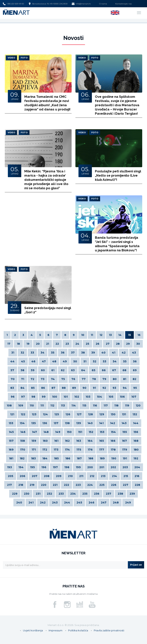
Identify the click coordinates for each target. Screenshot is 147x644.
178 (113, 450)
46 (33, 361)
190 (114, 458)
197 (55, 467)
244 (67, 503)
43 (134, 353)
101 (66, 397)
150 (69, 432)
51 (85, 361)
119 (127, 405)
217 (9, 485)
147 (34, 432)
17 (9, 344)
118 (116, 405)
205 (11, 476)
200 (90, 467)
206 (22, 476)
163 (79, 441)
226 (114, 485)
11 (92, 335)
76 (73, 379)
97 (23, 397)
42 (124, 353)
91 (94, 388)
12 (101, 335)
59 (33, 370)
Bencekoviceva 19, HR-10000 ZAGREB (48, 4)
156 (136, 432)
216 (137, 476)
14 (120, 335)
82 (134, 379)
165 (102, 441)
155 (125, 432)
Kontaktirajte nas (123, 4)
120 (138, 405)
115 (84, 405)
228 (137, 485)
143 (124, 423)
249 (128, 503)
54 (115, 361)
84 (22, 388)
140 (90, 423)
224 (90, 485)
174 (67, 450)
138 (67, 423)
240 (19, 503)
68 (124, 370)
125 (57, 414)
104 (99, 397)
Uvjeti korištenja (33, 630)
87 (53, 388)
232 (49, 494)
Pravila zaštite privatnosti (109, 630)
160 (45, 441)
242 (43, 503)
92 (104, 388)
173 (56, 450)
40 (103, 353)
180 (136, 450)
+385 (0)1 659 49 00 (13, 4)
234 (73, 494)
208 (47, 476)
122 (23, 414)
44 (12, 361)
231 (38, 494)
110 (32, 405)
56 (135, 361)
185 (56, 458)
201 (102, 467)
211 (81, 476)
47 (44, 361)
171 (34, 450)
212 (92, 476)
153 (102, 432)
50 (75, 361)
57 (12, 370)
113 (63, 405)
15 (129, 335)
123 (34, 414)
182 (22, 458)
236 (97, 494)
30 (138, 344)
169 (11, 450)
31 (13, 353)
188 (91, 458)
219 (32, 485)
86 (43, 388)
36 (63, 353)
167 (124, 441)
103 (88, 397)
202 (113, 467)
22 (57, 344)
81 (125, 379)
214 (114, 476)
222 (67, 485)
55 (125, 361)
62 (63, 370)
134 (22, 423)
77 (84, 379)
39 (93, 353)
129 (102, 414)
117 (106, 405)
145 (11, 432)
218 (21, 485)
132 (135, 414)
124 (45, 414)
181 (11, 458)
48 (54, 361)
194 (21, 467)
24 (77, 344)
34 (42, 353)
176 (90, 450)
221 (55, 485)
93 (114, 388)
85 (33, 388)
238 (120, 494)
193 (9, 467)
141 (101, 423)
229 (15, 494)
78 (94, 379)
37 (73, 353)
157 (11, 441)
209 (59, 476)
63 (73, 370)
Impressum (56, 630)
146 (23, 432)
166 (113, 441)
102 (77, 397)
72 (32, 379)
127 (79, 414)
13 (110, 335)
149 (58, 432)
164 (90, 441)
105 (111, 397)
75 (63, 379)
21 (48, 344)
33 (32, 353)
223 (78, 485)
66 (104, 370)
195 (32, 467)
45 (23, 361)
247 (104, 503)
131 (124, 414)
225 (102, 485)
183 (33, 458)
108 (9, 405)
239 (132, 494)
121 (12, 414)
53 (105, 361)
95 (135, 388)
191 (125, 458)
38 (83, 353)
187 (79, 458)
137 (56, 423)
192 (136, 458)
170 (23, 450)
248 (116, 503)
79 (104, 379)
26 (98, 344)
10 (83, 335)
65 (94, 370)
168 (136, 441)
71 (23, 379)
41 (114, 353)
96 (13, 397)
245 (79, 503)
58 (22, 370)
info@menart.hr (81, 4)
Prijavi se (136, 565)
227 (126, 485)
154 (113, 432)
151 (80, 432)
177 (102, 450)
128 (90, 414)
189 (102, 458)
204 (137, 467)
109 (21, 405)
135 (33, 423)
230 (27, 494)
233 (61, 494)
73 (43, 379)
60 (43, 370)
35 (53, 353)
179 (125, 450)
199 (78, 467)
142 (113, 423)
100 (55, 397)
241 (31, 503)
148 (46, 432)
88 (64, 388)
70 (13, 379)
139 (79, 423)
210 (70, 476)
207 (35, 476)
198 (67, 467)
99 (44, 397)
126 (68, 414)
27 (108, 344)
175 (79, 450)
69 (135, 370)
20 (38, 344)
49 (65, 361)
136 (45, 423)
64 (83, 370)
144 (136, 423)
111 (42, 405)
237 (109, 494)
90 (84, 388)
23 (67, 344)
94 (125, 388)
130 (113, 414)
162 (67, 441)
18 (18, 344)
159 (34, 441)
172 (45, 450)
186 (68, 458)
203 (125, 467)
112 (52, 405)
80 (115, 379)
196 (44, 467)
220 (44, 485)
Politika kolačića (78, 630)
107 (134, 397)
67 (114, 370)
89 (74, 388)
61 (53, 370)
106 (122, 397)
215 (126, 476)
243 (55, 503)
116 (95, 405)
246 (91, 503)
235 (85, 494)
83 (12, 388)
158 (22, 441)
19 (28, 344)
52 (95, 361)
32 (22, 353)
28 (118, 344)
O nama (103, 4)
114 (74, 405)
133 (11, 423)
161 (56, 441)
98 (33, 397)
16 (139, 335)
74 (53, 379)
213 (103, 476)
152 (91, 432)
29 (128, 344)
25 (87, 344)
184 (45, 458)
